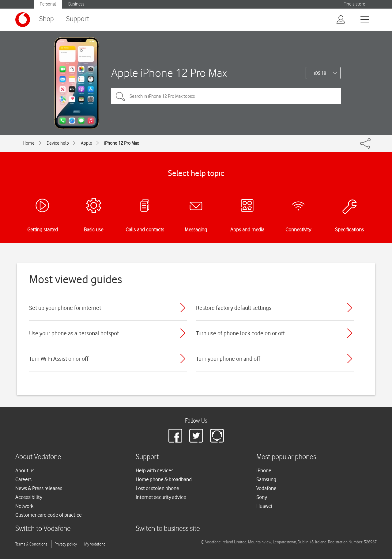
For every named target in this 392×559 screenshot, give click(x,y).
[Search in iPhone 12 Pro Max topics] (226, 96)
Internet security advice (161, 497)
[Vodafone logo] (23, 20)
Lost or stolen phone (157, 488)
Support (78, 19)
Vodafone (266, 488)
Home (29, 143)
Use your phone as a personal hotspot (74, 333)
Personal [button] (48, 4)
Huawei (264, 506)
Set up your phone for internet (65, 308)
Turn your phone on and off (228, 359)
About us (25, 470)
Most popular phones (286, 457)
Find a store (354, 4)
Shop (47, 19)
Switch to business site (168, 529)
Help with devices (155, 470)
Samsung (266, 479)
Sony (262, 497)
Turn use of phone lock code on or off (240, 333)
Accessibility (29, 497)
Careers (23, 479)
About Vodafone (38, 457)
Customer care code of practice (49, 515)
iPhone (264, 470)
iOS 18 (320, 73)
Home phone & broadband (164, 479)
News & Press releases (39, 488)
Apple (87, 143)
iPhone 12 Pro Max (121, 143)
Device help (58, 143)
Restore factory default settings (234, 308)
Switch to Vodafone (43, 529)
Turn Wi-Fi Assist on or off (59, 359)
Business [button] (76, 4)
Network (24, 506)
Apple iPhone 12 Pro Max (169, 73)
